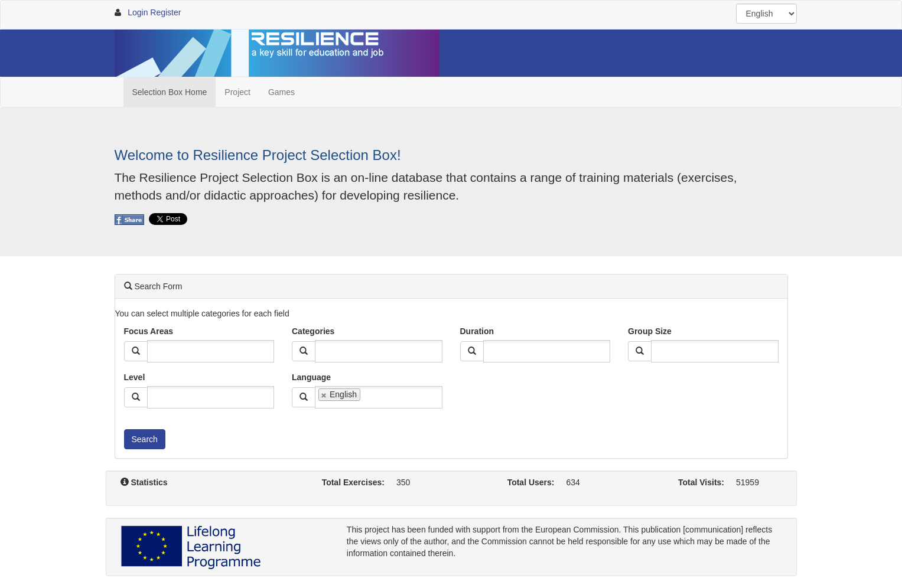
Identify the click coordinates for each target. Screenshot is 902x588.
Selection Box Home (170, 92)
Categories (313, 331)
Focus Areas (149, 331)
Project (237, 92)
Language (311, 377)
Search (145, 439)
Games (281, 92)
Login (138, 12)
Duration (477, 331)
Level (135, 377)
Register (165, 12)
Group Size (650, 331)
